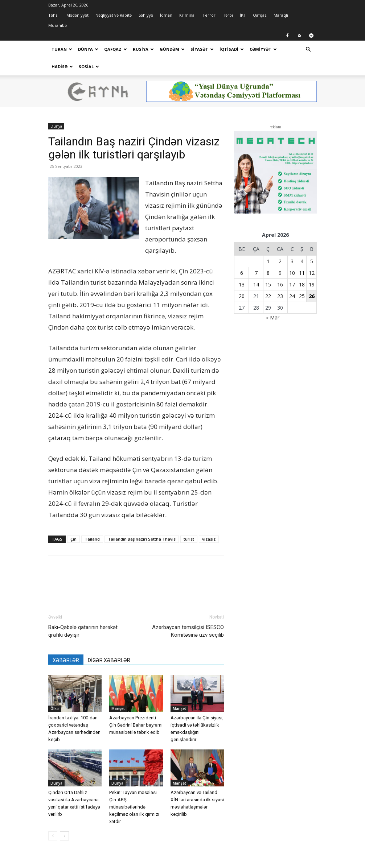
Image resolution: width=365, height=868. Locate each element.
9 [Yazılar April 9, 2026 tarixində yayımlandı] (280, 273)
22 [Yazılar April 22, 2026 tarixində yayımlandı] (268, 296)
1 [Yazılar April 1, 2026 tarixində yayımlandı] (268, 261)
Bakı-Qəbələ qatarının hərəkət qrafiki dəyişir (83, 631)
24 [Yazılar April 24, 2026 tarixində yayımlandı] (292, 296)
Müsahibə (58, 25)
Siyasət (202, 49)
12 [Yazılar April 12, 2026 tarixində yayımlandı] (312, 273)
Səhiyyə (146, 15)
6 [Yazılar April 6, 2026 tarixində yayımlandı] (242, 273)
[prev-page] (53, 836)
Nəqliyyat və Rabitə (114, 15)
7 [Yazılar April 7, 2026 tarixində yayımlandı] (256, 273)
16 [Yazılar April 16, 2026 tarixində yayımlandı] (280, 284)
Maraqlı (281, 15)
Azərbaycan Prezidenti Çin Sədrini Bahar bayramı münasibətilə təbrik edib (136, 725)
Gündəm (172, 49)
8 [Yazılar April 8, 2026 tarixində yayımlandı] (268, 273)
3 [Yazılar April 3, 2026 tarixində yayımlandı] (292, 261)
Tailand (92, 539)
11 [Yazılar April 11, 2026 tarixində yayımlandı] (302, 273)
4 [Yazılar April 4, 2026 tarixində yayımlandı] (302, 261)
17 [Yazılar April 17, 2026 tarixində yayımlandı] (292, 284)
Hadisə (62, 67)
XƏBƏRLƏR (66, 660)
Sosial (89, 67)
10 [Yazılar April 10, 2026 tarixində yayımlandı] (292, 273)
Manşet (118, 708)
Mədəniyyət (77, 15)
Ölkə (55, 708)
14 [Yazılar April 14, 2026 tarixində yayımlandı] (256, 284)
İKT (243, 15)
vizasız (209, 539)
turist (189, 539)
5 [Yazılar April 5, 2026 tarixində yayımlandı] (312, 261)
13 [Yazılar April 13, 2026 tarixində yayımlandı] (242, 284)
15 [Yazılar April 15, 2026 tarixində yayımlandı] (268, 284)
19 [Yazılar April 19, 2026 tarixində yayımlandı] (312, 284)
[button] (308, 49)
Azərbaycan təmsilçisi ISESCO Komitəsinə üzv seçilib (188, 631)
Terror (209, 15)
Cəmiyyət (263, 49)
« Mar (273, 317)
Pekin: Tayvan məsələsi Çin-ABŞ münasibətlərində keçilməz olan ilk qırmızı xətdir (134, 807)
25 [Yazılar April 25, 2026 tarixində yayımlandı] (302, 296)
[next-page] (64, 836)
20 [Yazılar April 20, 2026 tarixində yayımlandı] (242, 296)
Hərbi (228, 15)
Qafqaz (260, 15)
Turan (62, 49)
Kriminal (187, 15)
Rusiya (143, 49)
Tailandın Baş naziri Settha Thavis (142, 539)
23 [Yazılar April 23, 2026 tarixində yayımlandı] (280, 296)
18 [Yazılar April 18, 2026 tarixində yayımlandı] (302, 284)
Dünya (88, 49)
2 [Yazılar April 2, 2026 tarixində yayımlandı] (280, 261)
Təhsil (54, 15)
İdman (166, 15)
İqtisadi (232, 49)
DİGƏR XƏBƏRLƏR (109, 660)
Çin (73, 539)
